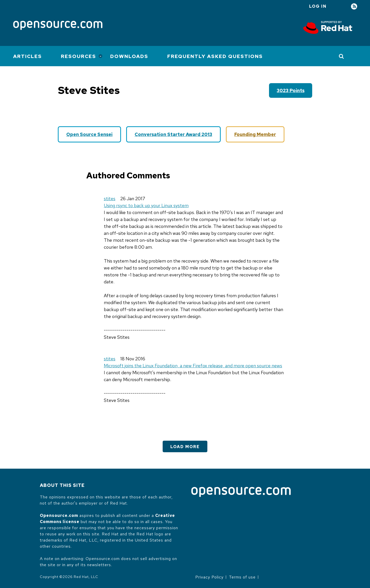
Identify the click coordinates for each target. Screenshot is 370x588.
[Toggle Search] (342, 56)
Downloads (129, 56)
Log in (318, 6)
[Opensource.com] (58, 26)
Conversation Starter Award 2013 (173, 134)
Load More (185, 447)
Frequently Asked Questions (215, 56)
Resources (78, 56)
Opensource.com (59, 515)
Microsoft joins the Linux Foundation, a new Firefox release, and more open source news (193, 366)
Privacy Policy (209, 577)
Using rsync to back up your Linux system (146, 205)
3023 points (291, 90)
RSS (354, 7)
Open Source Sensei (89, 134)
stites (110, 199)
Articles (27, 56)
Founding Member (255, 134)
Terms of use (242, 577)
